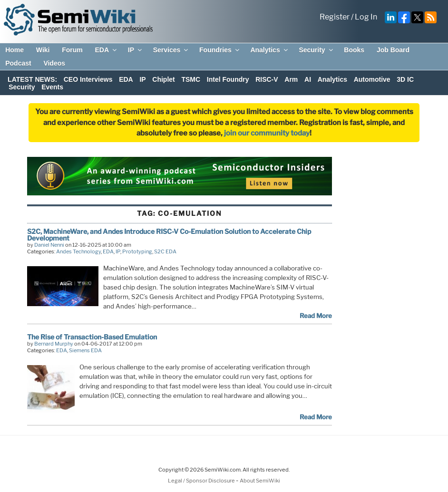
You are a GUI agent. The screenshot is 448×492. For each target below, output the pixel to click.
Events (52, 87)
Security (316, 50)
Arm (291, 79)
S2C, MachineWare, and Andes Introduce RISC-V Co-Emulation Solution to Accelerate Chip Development (169, 235)
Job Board (393, 50)
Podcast (18, 63)
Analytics (269, 50)
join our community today (267, 133)
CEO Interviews (88, 79)
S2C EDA (165, 251)
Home (15, 50)
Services (171, 50)
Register (335, 17)
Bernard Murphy (54, 344)
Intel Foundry (228, 79)
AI (308, 79)
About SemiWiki (260, 481)
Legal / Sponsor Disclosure (202, 481)
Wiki (43, 50)
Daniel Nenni (49, 245)
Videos (54, 63)
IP (136, 50)
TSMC (191, 79)
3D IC (405, 79)
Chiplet (163, 79)
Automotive (372, 79)
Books (354, 50)
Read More (316, 316)
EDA (106, 50)
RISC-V (267, 79)
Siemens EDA (85, 350)
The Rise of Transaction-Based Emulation (92, 337)
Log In (366, 17)
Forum (72, 50)
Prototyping (137, 251)
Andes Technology (78, 251)
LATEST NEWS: (32, 79)
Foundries (220, 50)
